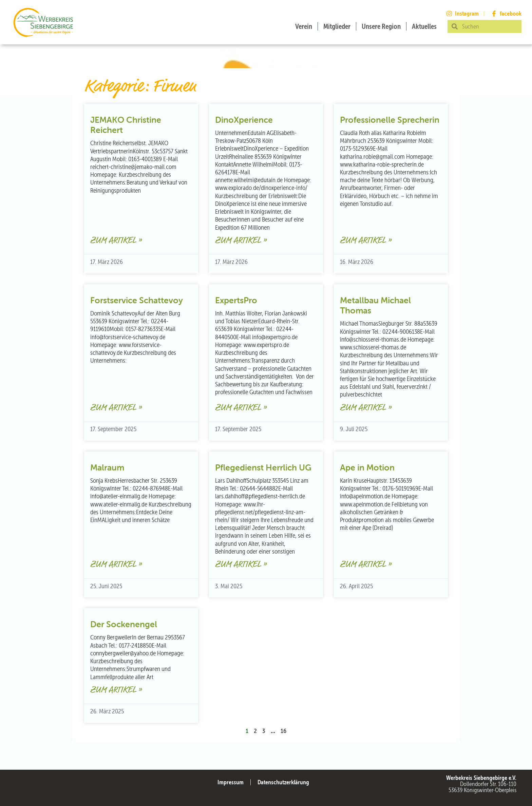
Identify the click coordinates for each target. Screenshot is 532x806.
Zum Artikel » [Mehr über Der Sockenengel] (116, 690)
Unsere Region (381, 26)
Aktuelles (424, 26)
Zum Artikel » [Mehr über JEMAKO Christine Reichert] (116, 241)
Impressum (231, 782)
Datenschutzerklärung (283, 782)
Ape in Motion (367, 467)
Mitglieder (337, 26)
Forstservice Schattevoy (137, 300)
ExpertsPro (236, 300)
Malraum (107, 467)
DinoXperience (244, 120)
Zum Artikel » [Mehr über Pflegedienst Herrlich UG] (241, 565)
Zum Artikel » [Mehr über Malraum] (116, 565)
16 (283, 731)
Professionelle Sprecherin (390, 120)
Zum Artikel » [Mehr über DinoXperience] (241, 241)
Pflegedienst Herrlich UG (263, 467)
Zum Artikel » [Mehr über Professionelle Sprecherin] (366, 241)
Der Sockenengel (124, 624)
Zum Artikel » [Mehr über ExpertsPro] (241, 408)
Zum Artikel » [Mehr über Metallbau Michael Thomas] (366, 408)
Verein (304, 26)
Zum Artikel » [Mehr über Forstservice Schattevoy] (116, 408)
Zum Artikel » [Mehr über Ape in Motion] (366, 565)
